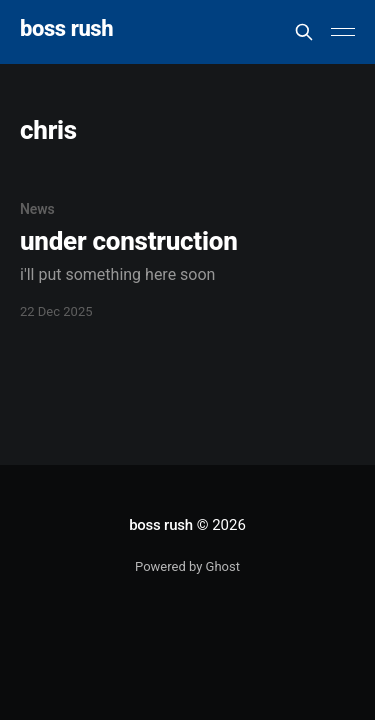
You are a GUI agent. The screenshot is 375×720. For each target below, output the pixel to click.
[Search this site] (304, 32)
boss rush (66, 29)
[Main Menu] (343, 32)
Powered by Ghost (187, 566)
